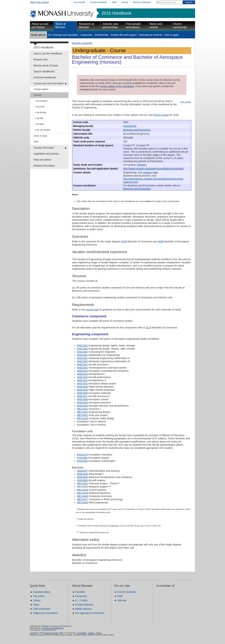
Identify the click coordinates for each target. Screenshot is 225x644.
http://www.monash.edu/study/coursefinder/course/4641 (154, 169)
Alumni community (180, 26)
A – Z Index (81, 600)
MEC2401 (82, 409)
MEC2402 (82, 412)
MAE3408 (82, 399)
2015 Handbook (116, 13)
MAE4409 (82, 474)
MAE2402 (82, 368)
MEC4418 (82, 490)
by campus (42, 101)
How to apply (171, 35)
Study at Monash (61, 26)
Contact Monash (84, 605)
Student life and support (124, 35)
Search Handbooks (44, 71)
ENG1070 (82, 455)
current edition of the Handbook (117, 86)
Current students (98, 2)
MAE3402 (82, 384)
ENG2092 (82, 361)
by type (41, 124)
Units (36, 142)
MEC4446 (82, 496)
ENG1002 (82, 349)
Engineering (130, 126)
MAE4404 (82, 403)
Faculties (80, 592)
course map (92, 310)
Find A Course (161, 115)
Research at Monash (86, 26)
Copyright (34, 633)
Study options (38, 35)
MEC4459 (82, 502)
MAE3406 (82, 393)
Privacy (99, 633)
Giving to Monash (142, 2)
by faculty (42, 112)
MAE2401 (82, 365)
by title (40, 118)
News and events (156, 26)
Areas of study (40, 136)
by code (41, 107)
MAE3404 (82, 387)
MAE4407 (82, 471)
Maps (36, 605)
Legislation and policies (46, 154)
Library (125, 2)
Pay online (39, 596)
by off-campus (44, 130)
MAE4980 (82, 480)
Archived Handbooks (45, 77)
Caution (91, 633)
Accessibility (82, 633)
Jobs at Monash (42, 609)
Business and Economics (137, 130)
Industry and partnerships (110, 26)
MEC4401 (82, 415)
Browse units (41, 59)
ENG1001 (82, 345)
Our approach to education (90, 613)
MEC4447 (82, 499)
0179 (124, 241)
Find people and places (133, 26)
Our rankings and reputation (63, 35)
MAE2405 (82, 377)
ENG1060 (82, 352)
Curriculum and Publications (53, 628)
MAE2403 (82, 371)
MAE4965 (82, 477)
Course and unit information (49, 83)
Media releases (84, 609)
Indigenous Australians (45, 613)
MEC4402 (82, 483)
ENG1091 (82, 355)
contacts (147, 172)
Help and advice (42, 160)
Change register (41, 89)
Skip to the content (39, 2)
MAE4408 (82, 406)
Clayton (142, 165)
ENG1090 (82, 461)
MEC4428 (82, 493)
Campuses (86, 35)
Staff (114, 2)
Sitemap (122, 600)
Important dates (42, 592)
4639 (161, 241)
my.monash (79, 2)
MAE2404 (82, 374)
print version (186, 102)
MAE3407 (82, 396)
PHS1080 (82, 458)
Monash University (82, 43)
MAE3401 (82, 380)
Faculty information (44, 148)
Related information (44, 166)
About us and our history (40, 26)
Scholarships (101, 35)
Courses (38, 95)
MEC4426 (82, 418)
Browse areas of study (46, 65)
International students (150, 35)
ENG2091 (82, 358)
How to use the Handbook (48, 54)
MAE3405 (82, 390)
